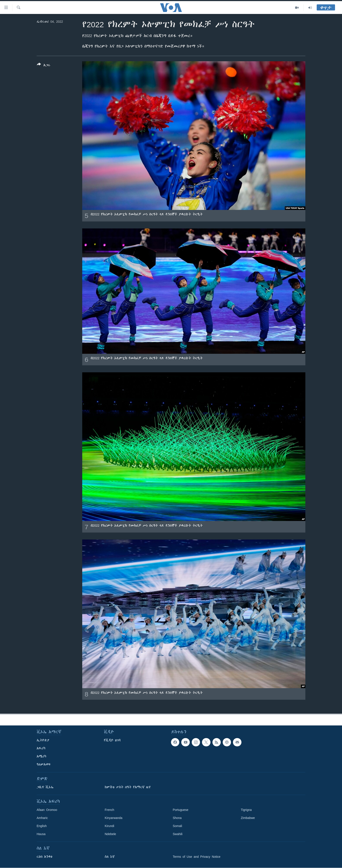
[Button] (44, 66)
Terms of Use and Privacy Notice (197, 857)
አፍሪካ (41, 748)
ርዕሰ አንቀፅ (44, 857)
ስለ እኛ (110, 857)
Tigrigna (246, 810)
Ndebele (110, 834)
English (42, 826)
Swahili (178, 834)
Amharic (42, 818)
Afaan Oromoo (47, 810)
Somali (177, 826)
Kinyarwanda (114, 818)
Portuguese (181, 810)
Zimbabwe (248, 818)
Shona (177, 818)
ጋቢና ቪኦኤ (45, 787)
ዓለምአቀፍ (44, 764)
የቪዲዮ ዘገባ (112, 740)
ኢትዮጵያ (43, 740)
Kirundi (109, 826)
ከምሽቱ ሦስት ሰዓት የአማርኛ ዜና (128, 787)
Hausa (41, 834)
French (109, 810)
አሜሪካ (41, 756)
